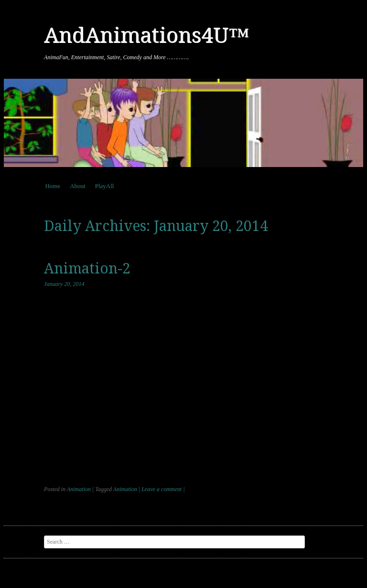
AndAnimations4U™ (146, 35)
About (78, 186)
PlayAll (105, 186)
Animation (79, 489)
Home (53, 186)
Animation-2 (87, 268)
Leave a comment (162, 489)
